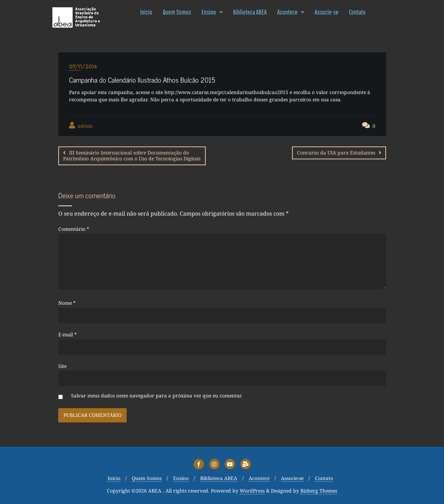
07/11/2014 (83, 66)
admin (81, 125)
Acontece (291, 12)
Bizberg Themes (319, 490)
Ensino (212, 12)
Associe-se (327, 12)
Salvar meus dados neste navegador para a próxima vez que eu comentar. (157, 395)
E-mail (67, 334)
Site (62, 365)
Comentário (74, 229)
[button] (212, 12)
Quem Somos (177, 12)
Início (146, 12)
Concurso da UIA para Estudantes (336, 153)
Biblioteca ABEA (250, 12)
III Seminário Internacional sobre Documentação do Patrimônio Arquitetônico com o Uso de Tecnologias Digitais (132, 156)
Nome (67, 303)
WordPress (252, 490)
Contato (357, 12)
